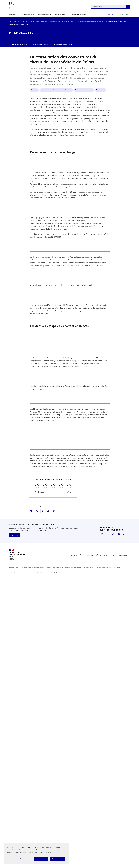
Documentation (60, 15)
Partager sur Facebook (31, 803)
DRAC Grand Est (14, 22)
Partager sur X (37, 803)
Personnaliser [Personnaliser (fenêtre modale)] (25, 859)
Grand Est (34, 90)
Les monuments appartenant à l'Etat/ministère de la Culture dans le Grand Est (53, 22)
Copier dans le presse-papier (54, 803)
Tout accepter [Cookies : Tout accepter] (58, 859)
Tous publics (100, 90)
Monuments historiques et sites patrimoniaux (56, 90)
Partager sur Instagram (48, 803)
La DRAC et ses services (17, 44)
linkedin (107, 827)
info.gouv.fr (104, 848)
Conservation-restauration (84, 90)
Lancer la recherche (128, 7)
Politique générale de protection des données (97, 860)
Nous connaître (27, 15)
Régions (108, 15)
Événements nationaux (78, 15)
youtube (124, 827)
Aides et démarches (39, 44)
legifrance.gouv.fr (90, 848)
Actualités (12, 15)
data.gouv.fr (75, 848)
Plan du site (117, 860)
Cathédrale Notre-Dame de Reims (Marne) (91, 22)
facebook (113, 827)
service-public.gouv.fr (120, 848)
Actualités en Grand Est (62, 44)
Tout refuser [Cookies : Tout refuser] (41, 859)
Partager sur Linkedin (42, 803)
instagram (119, 827)
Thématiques (123, 15)
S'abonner (14, 828)
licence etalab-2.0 (50, 865)
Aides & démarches (44, 15)
